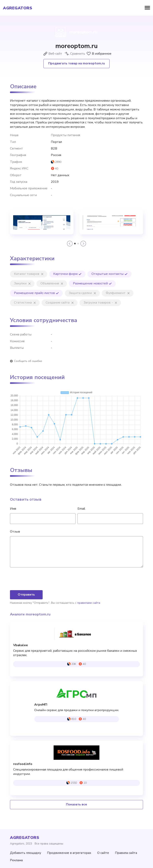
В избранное (99, 54)
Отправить (26, 595)
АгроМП (41, 705)
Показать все (76, 804)
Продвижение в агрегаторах (69, 853)
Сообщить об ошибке (28, 361)
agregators (18, 8)
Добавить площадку (25, 853)
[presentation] (40, 579)
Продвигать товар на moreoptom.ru (76, 63)
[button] (70, 244)
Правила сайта (126, 853)
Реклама (16, 860)
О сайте (103, 853)
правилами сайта (89, 603)
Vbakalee (21, 645)
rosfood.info (23, 764)
